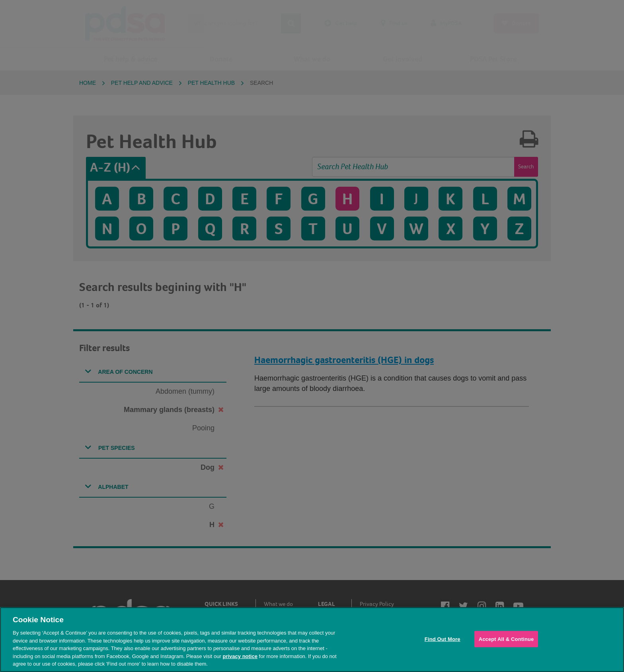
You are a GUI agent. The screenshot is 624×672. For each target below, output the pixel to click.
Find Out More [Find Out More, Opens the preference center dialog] (443, 639)
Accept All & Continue (506, 639)
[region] (312, 640)
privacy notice (240, 656)
